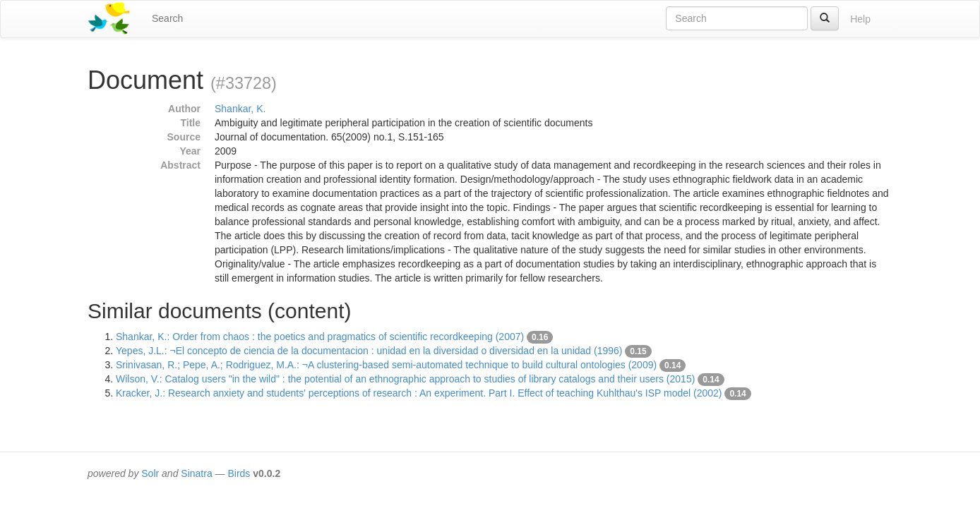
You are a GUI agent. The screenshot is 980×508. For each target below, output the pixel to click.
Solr (150, 473)
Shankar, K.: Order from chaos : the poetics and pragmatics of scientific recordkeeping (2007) (320, 337)
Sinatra (196, 473)
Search (167, 18)
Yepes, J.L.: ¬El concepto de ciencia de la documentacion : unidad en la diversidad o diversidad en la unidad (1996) (369, 351)
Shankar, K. (240, 109)
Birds (239, 473)
